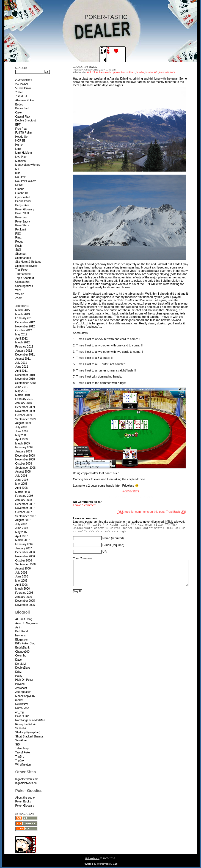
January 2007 (24, 548)
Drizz (19, 672)
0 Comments (131, 492)
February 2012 (24, 347)
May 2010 (21, 391)
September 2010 (26, 383)
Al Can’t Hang (24, 619)
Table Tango (23, 748)
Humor (20, 145)
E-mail (106, 545)
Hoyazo (20, 684)
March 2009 (23, 444)
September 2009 (26, 419)
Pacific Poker (23, 201)
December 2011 (25, 355)
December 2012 (25, 322)
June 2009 (22, 431)
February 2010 (24, 399)
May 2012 (21, 334)
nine (18, 173)
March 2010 (23, 395)
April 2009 (22, 439)
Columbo (21, 656)
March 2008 (23, 492)
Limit (18, 149)
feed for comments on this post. (142, 512)
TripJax (20, 760)
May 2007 (21, 532)
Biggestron (22, 640)
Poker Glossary (25, 209)
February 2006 (24, 593)
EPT (18, 125)
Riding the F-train (26, 724)
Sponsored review (26, 266)
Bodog (19, 105)
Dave (19, 660)
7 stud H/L (22, 96)
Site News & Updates (28, 262)
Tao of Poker (23, 752)
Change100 (23, 652)
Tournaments (23, 274)
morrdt (19, 700)
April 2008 (22, 488)
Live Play (21, 157)
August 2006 (23, 569)
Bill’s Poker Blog (25, 643)
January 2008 (24, 500)
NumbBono (22, 708)
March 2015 (23, 310)
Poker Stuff (22, 213)
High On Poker (24, 680)
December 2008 (25, 456)
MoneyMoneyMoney (28, 165)
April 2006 (22, 585)
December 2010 (25, 375)
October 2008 (24, 464)
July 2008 (21, 476)
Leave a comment (85, 505)
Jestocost (21, 688)
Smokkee (21, 740)
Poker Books (23, 801)
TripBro (20, 757)
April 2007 (22, 536)
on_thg (20, 712)
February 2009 (24, 447)
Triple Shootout (25, 278)
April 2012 (22, 339)
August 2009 (23, 423)
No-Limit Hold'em (26, 181)
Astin (18, 627)
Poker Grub (22, 716)
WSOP (20, 294)
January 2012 (24, 351)
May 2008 (21, 484)
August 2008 (23, 472)
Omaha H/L (22, 193)
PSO (18, 234)
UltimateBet (23, 282)
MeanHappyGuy (25, 696)
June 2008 (22, 480)
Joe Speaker (23, 692)
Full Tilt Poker (24, 133)
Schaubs (21, 728)
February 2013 (24, 318)
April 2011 (22, 371)
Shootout (21, 254)
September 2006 (26, 564)
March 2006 (23, 589)
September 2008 (26, 468)
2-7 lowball (22, 84)
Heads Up (21, 137)
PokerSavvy (23, 222)
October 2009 (24, 415)
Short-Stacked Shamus (30, 737)
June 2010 (22, 387)
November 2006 (25, 556)
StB (18, 744)
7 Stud (19, 92)
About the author (26, 798)
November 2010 (25, 379)
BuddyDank (23, 648)
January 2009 (24, 451)
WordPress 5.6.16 (107, 864)
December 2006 (25, 552)
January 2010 (24, 403)
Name (106, 538)
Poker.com (22, 217)
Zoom (19, 298)
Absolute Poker (25, 100)
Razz (19, 238)
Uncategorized (24, 286)
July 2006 (21, 573)
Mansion (21, 161)
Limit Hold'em (24, 153)
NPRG (19, 185)
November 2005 (25, 605)
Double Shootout (26, 120)
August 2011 (23, 359)
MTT (18, 169)
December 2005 (25, 601)
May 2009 (21, 435)
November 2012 (25, 326)
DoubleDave (23, 668)
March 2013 (23, 314)
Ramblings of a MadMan (30, 720)
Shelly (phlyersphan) (28, 732)
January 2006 (24, 597)
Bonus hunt (22, 108)
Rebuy (19, 242)
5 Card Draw (23, 88)
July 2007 (21, 524)
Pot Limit (21, 230)
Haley (19, 676)
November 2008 (25, 459)
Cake (19, 112)
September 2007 (26, 516)
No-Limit (20, 177)
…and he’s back (85, 67)
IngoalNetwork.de (26, 783)
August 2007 (23, 520)
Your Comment (83, 558)
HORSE (20, 141)
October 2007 (24, 512)
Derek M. (21, 664)
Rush (19, 246)
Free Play (21, 129)
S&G (18, 250)
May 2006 (21, 581)
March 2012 (23, 342)
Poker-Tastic (106, 17)
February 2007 (24, 544)
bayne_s (21, 635)
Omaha (20, 189)
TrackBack (176, 512)
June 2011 (22, 367)
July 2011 (21, 363)
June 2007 (22, 528)
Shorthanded (23, 258)
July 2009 (21, 427)
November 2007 (25, 508)
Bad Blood (22, 631)
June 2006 (22, 577)
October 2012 (24, 330)
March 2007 (23, 540)
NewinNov (22, 704)
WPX (19, 290)
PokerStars (22, 225)
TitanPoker (22, 270)
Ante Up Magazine (27, 623)
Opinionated (23, 197)
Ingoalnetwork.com (27, 779)
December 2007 (25, 504)
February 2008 (24, 496)
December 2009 (25, 407)
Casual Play (23, 117)
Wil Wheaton (23, 765)
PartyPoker (22, 205)
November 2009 (25, 411)
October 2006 (24, 561)
